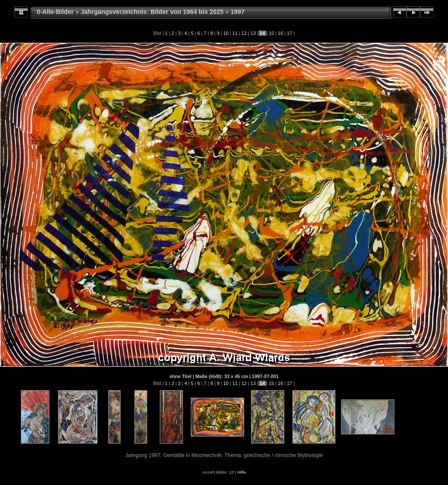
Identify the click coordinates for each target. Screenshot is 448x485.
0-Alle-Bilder (55, 12)
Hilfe (242, 472)
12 (244, 33)
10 (226, 33)
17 (289, 33)
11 (235, 33)
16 (280, 33)
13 (253, 33)
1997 (238, 12)
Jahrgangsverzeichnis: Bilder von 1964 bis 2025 (152, 12)
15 (271, 33)
